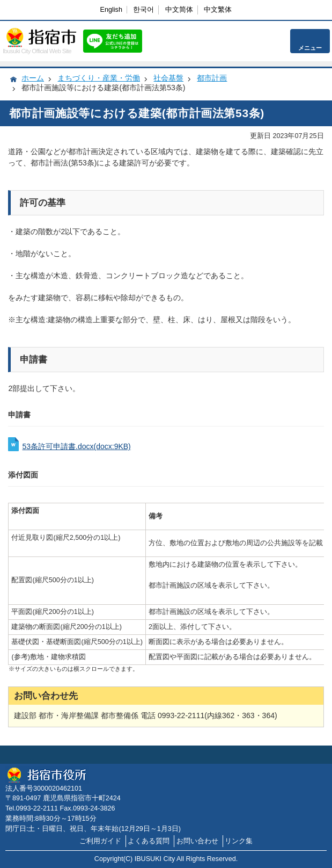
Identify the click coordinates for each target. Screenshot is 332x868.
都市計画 (212, 78)
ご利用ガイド (100, 841)
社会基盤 (168, 78)
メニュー (310, 48)
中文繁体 (218, 10)
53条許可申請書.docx (76, 446)
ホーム (33, 78)
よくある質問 (149, 841)
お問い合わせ (197, 841)
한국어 (143, 10)
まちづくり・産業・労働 (99, 78)
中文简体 (179, 10)
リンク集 (239, 841)
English (111, 10)
